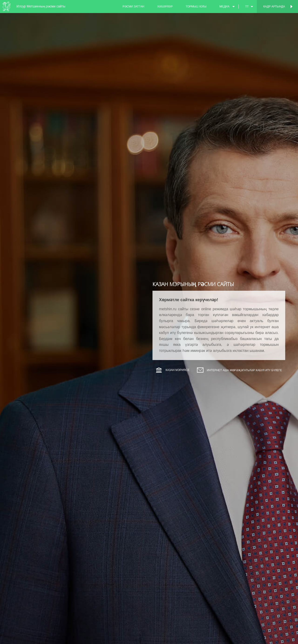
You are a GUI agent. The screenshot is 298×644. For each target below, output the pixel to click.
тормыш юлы (196, 7)
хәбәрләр (165, 7)
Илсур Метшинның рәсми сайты (41, 6)
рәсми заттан (134, 7)
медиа (224, 7)
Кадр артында (274, 7)
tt (247, 7)
